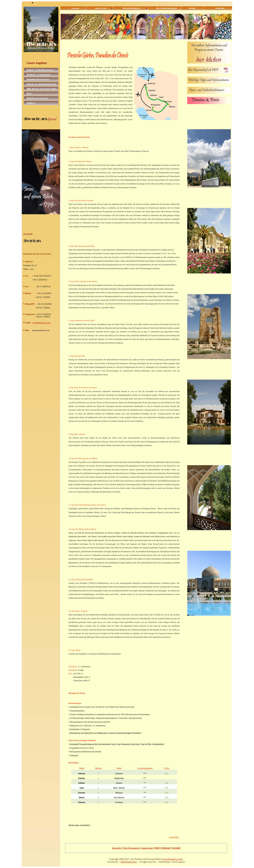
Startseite (117, 848)
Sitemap (166, 848)
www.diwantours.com (172, 859)
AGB (157, 848)
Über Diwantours (131, 848)
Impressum (147, 848)
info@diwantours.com (42, 323)
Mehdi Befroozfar (129, 862)
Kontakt (176, 848)
